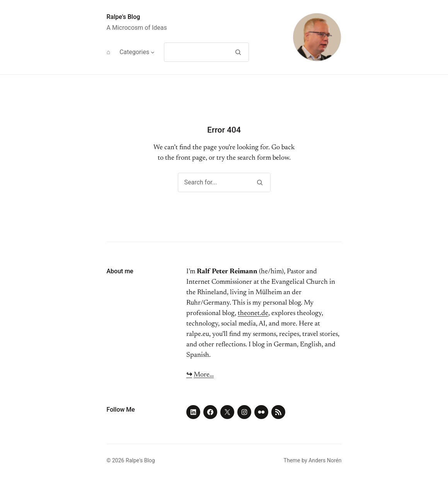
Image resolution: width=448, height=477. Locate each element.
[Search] (238, 52)
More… (204, 375)
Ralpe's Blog (123, 17)
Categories (134, 52)
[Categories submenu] (153, 52)
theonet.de (253, 313)
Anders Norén (325, 460)
